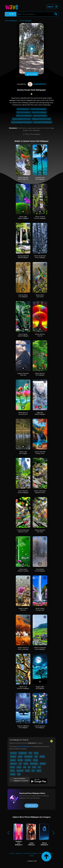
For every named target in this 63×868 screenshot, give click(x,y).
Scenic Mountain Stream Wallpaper (23, 492)
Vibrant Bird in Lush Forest (40, 296)
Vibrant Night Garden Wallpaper (23, 217)
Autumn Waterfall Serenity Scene (40, 453)
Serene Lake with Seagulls (23, 453)
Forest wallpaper (26, 21)
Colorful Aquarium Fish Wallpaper (40, 727)
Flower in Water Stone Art (23, 609)
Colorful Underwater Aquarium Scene (23, 531)
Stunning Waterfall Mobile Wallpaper (23, 257)
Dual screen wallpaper (40, 116)
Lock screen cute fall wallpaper (43, 122)
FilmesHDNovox (37, 84)
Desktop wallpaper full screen (21, 119)
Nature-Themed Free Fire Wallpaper (40, 217)
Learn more (31, 806)
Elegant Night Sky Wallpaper (40, 688)
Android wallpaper (24, 746)
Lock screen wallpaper (24, 112)
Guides (31, 856)
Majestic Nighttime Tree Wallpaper (23, 727)
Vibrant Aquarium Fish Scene (40, 531)
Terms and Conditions (31, 853)
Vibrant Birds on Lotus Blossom (23, 413)
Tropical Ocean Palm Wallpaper (40, 178)
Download (31, 74)
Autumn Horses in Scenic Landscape (23, 648)
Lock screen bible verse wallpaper (22, 122)
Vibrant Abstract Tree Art (40, 335)
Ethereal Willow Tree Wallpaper (23, 296)
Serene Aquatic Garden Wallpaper (23, 335)
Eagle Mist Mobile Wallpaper (40, 413)
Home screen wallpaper (39, 112)
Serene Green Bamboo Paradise (23, 570)
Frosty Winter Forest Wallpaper (40, 570)
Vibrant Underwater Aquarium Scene (40, 492)
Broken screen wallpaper (24, 116)
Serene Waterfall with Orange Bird (23, 178)
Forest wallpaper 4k (23, 109)
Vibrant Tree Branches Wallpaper (23, 688)
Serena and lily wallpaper (38, 109)
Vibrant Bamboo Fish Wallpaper (40, 374)
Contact (12, 853)
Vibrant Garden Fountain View (40, 609)
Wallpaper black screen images (41, 119)
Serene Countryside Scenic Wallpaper (40, 648)
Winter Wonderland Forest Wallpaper (40, 257)
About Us (19, 853)
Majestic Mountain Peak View (23, 374)
